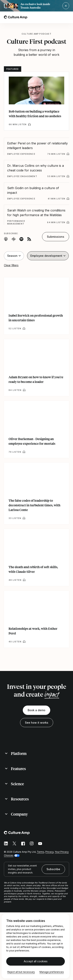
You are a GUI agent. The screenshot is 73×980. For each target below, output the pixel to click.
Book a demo (36, 710)
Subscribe (53, 869)
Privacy (49, 852)
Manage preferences (52, 972)
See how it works (37, 723)
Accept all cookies (36, 961)
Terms (40, 852)
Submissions (56, 237)
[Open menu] (67, 17)
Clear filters (11, 265)
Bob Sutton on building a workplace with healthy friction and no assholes (35, 114)
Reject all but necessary (21, 972)
